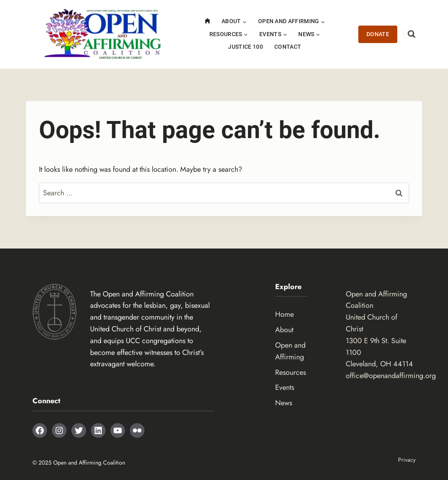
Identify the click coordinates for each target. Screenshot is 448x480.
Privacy (407, 460)
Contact (288, 47)
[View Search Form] (408, 34)
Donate (378, 34)
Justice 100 (246, 47)
